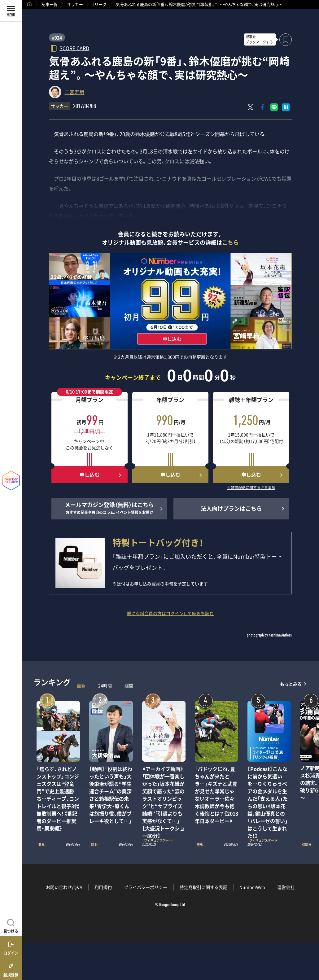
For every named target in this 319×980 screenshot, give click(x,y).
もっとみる (291, 684)
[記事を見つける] (11, 925)
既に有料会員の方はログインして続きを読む (170, 613)
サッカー (75, 4)
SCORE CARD (74, 48)
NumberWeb (252, 887)
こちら (230, 242)
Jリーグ (99, 4)
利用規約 (103, 887)
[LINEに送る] (274, 107)
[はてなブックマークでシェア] (286, 107)
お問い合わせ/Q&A (64, 887)
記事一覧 (50, 4)
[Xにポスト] (251, 107)
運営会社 (286, 887)
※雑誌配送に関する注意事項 (251, 488)
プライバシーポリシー (146, 887)
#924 (57, 37)
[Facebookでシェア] (262, 107)
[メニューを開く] (11, 11)
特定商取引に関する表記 (203, 887)
